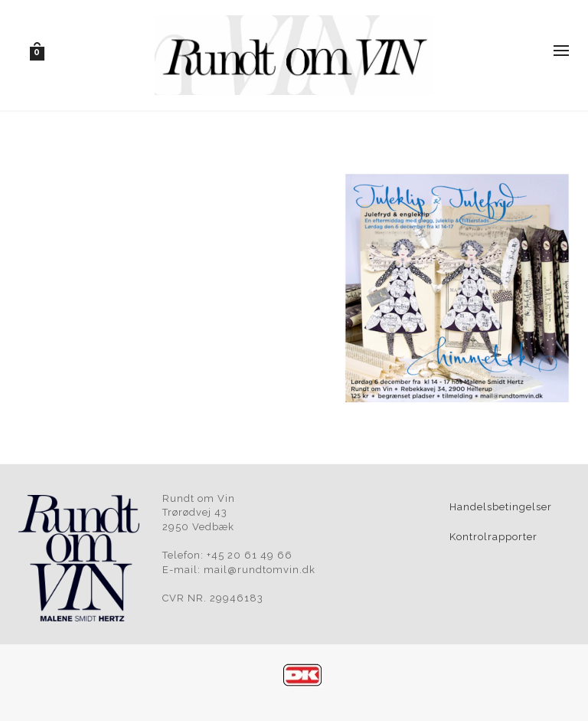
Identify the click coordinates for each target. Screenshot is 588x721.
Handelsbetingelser (501, 507)
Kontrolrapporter (493, 537)
